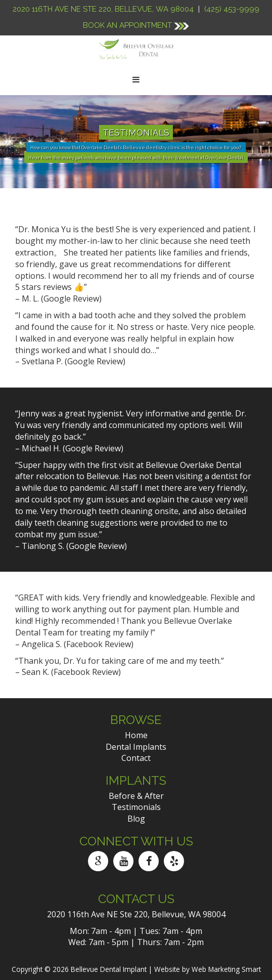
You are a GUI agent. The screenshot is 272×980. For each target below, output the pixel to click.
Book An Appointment (136, 25)
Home (136, 735)
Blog (136, 819)
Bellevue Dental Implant (109, 969)
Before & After (136, 796)
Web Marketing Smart (226, 969)
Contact (136, 758)
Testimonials (136, 807)
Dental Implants (136, 747)
